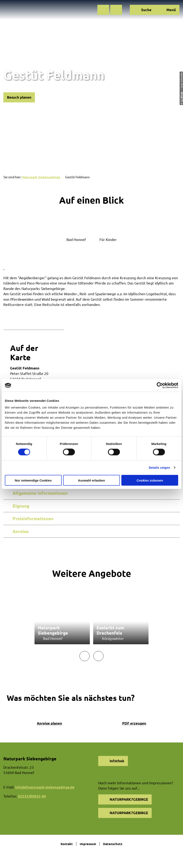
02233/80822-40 (32, 796)
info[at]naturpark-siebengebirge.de (45, 787)
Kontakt (67, 844)
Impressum (88, 844)
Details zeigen (159, 468)
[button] (103, 10)
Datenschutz (113, 844)
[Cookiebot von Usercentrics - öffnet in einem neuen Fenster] (160, 385)
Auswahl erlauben (91, 480)
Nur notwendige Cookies (33, 480)
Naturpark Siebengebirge (41, 177)
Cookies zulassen (150, 480)
